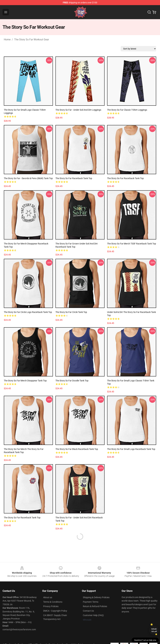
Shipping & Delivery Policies (96, 597)
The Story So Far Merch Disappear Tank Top (25, 381)
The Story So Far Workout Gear (32, 40)
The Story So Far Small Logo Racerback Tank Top (131, 449)
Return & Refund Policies (95, 606)
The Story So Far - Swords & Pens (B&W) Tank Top (28, 178)
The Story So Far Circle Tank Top (71, 312)
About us (48, 597)
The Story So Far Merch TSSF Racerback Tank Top (132, 244)
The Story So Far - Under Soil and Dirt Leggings (78, 110)
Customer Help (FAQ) (93, 615)
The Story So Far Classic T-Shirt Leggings (127, 110)
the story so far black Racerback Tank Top (77, 449)
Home (7, 40)
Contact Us (88, 611)
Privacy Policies (51, 606)
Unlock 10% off (154, 630)
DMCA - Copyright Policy (55, 611)
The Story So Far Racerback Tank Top (74, 178)
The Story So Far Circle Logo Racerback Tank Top (28, 312)
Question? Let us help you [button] (145, 640)
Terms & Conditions (53, 602)
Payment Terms (91, 602)
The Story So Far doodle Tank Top (72, 381)
